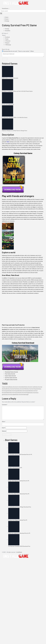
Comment (5, 405)
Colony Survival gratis (14, 391)
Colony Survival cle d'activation (17, 387)
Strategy (7, 21)
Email (4, 428)
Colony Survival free (12, 389)
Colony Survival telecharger (22, 395)
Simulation (8, 31)
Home (3, 8)
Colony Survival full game (32, 389)
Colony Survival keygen (24, 393)
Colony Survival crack (29, 387)
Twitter (7, 39)
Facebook (7, 37)
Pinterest (8, 41)
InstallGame (19, 552)
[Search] (23, 11)
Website (4, 431)
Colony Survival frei (21, 389)
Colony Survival (6, 387)
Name (4, 421)
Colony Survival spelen (10, 395)
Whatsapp (8, 45)
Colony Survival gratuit (24, 391)
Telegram (7, 43)
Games (7, 8)
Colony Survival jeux (14, 393)
